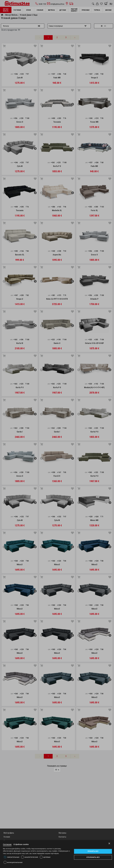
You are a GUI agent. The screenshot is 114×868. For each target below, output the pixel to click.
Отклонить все (93, 857)
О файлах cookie (21, 844)
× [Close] (109, 843)
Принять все (93, 851)
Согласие (7, 844)
